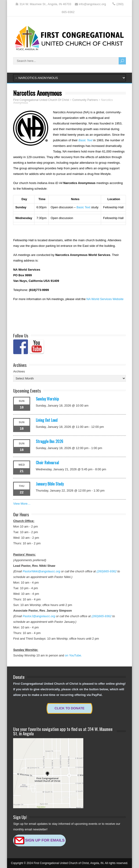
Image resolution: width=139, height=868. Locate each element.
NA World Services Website (105, 299)
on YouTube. (73, 655)
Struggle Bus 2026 (49, 441)
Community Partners (85, 100)
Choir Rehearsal (47, 463)
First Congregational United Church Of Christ (41, 100)
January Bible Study (50, 484)
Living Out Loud (47, 420)
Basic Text (86, 140)
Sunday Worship (47, 399)
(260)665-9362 (107, 571)
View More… (22, 504)
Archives (19, 371)
